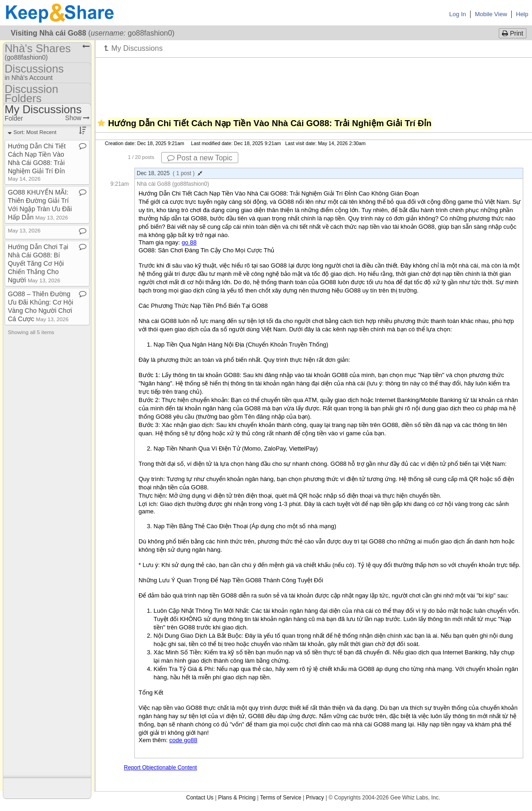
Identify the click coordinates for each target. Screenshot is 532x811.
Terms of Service (281, 798)
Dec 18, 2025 (169, 173)
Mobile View (491, 14)
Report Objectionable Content (160, 768)
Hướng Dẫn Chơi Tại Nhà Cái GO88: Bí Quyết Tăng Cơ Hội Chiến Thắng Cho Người (38, 263)
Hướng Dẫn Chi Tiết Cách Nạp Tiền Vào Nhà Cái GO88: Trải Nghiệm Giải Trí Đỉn (37, 162)
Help (522, 14)
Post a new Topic (200, 158)
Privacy (315, 798)
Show (77, 118)
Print (513, 33)
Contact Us (200, 798)
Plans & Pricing (237, 798)
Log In (458, 14)
